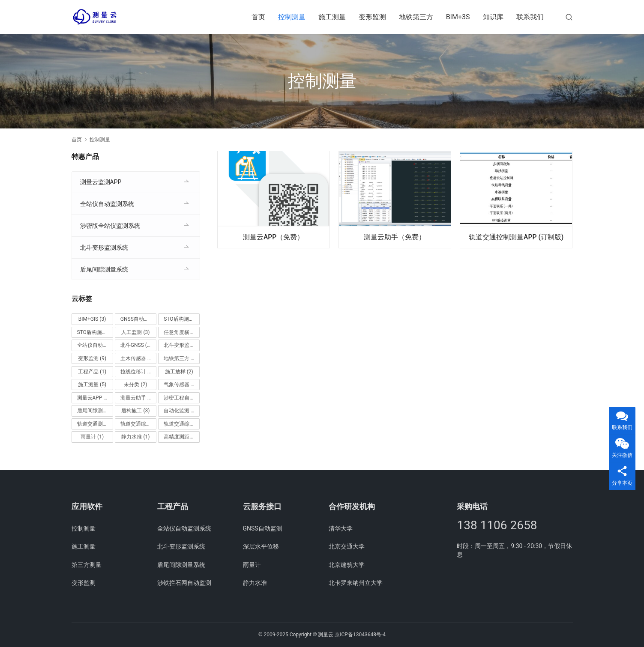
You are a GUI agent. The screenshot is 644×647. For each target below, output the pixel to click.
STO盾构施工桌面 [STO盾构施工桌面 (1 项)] (95, 332)
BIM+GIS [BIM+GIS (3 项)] (92, 319)
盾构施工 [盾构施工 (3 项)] (135, 411)
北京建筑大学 (347, 565)
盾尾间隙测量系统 (104, 269)
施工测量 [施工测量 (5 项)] (92, 385)
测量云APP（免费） (274, 237)
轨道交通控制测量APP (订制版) (516, 237)
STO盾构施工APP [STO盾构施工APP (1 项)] (182, 319)
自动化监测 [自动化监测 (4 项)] (180, 411)
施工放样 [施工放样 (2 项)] (179, 372)
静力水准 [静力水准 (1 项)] (135, 437)
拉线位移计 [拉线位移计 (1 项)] (137, 372)
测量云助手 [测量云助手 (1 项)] (137, 398)
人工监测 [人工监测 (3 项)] (135, 332)
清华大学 (341, 528)
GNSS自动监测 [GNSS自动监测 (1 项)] (138, 319)
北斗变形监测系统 (104, 247)
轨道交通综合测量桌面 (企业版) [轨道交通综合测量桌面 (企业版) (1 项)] (182, 424)
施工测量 (332, 17)
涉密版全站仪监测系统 (110, 226)
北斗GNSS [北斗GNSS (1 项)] (136, 345)
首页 (258, 17)
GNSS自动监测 (263, 528)
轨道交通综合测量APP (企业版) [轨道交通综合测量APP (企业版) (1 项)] (138, 424)
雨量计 (252, 565)
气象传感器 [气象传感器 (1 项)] (180, 385)
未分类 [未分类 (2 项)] (135, 385)
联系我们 (530, 17)
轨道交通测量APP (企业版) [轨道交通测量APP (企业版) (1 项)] (95, 424)
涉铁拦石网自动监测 (184, 583)
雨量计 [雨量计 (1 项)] (92, 437)
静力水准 (255, 583)
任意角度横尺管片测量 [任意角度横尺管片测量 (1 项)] (182, 332)
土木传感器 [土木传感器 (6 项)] (137, 358)
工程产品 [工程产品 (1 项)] (92, 372)
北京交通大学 (347, 546)
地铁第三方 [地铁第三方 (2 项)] (180, 358)
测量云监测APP (101, 182)
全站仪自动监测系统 (107, 204)
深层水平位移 (261, 546)
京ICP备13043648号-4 (360, 635)
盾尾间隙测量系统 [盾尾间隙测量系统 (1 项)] (95, 411)
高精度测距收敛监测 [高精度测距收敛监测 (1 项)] (182, 437)
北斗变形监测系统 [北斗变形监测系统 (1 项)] (182, 345)
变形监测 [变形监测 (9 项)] (92, 358)
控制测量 (292, 17)
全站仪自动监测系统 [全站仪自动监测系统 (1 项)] (95, 345)
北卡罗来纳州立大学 (356, 583)
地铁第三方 (416, 17)
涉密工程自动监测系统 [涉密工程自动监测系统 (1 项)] (182, 398)
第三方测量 (87, 565)
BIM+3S (458, 17)
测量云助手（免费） (395, 237)
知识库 (493, 17)
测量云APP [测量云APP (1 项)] (94, 398)
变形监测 (372, 17)
